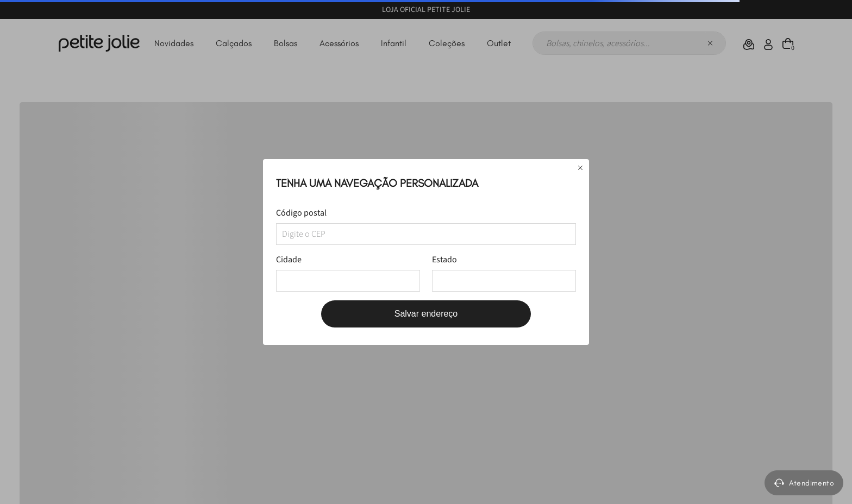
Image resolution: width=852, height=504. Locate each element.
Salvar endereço (426, 314)
